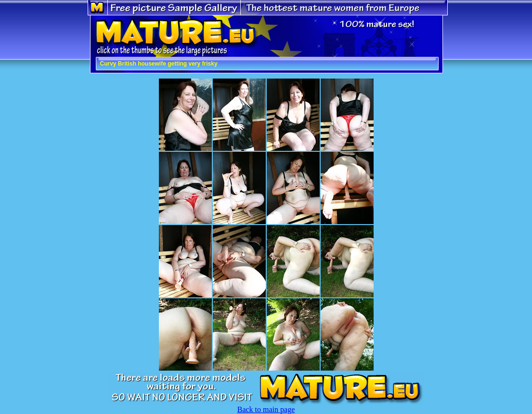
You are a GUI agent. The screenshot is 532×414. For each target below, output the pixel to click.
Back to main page (266, 409)
